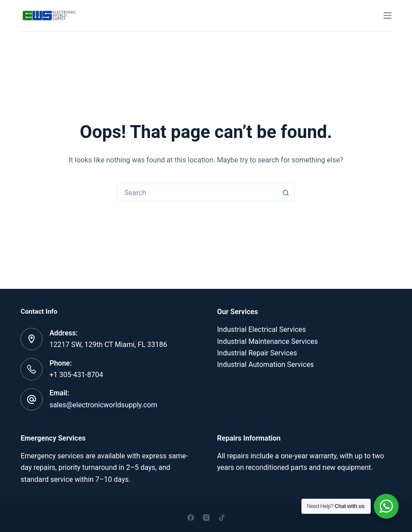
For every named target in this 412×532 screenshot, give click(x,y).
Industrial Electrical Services (261, 329)
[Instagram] (206, 518)
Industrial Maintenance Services (267, 341)
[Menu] (388, 16)
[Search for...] (197, 193)
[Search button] (285, 193)
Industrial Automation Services (265, 365)
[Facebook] (191, 518)
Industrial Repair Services (257, 353)
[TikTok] (222, 518)
